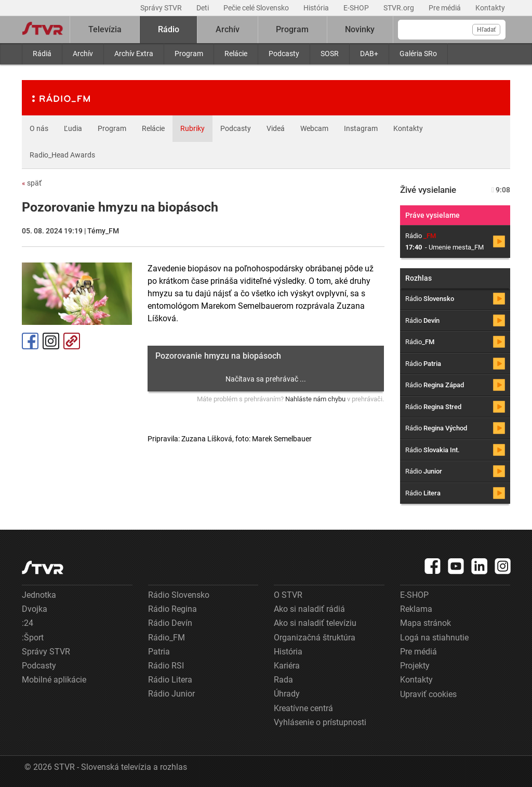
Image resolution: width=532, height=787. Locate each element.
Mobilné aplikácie (54, 680)
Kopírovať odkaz (72, 341)
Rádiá (42, 54)
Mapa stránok (425, 623)
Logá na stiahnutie (434, 638)
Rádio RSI (166, 666)
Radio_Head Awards (62, 155)
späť (32, 183)
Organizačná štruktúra (315, 638)
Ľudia (73, 128)
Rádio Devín (170, 623)
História (317, 8)
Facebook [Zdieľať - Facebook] (30, 341)
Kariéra (287, 666)
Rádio (169, 29)
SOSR (330, 54)
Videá (276, 128)
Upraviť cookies (428, 694)
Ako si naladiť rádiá (309, 609)
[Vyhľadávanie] (452, 30)
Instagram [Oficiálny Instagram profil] (51, 341)
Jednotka (39, 595)
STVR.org (400, 8)
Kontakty (490, 8)
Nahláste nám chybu (315, 399)
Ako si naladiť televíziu (315, 623)
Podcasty (284, 54)
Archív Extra (134, 54)
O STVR (288, 595)
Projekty (415, 666)
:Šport (33, 638)
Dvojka (35, 609)
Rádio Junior (171, 694)
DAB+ (369, 54)
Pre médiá (445, 8)
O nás (39, 128)
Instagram (361, 128)
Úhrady (287, 694)
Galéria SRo (418, 54)
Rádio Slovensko (179, 595)
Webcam (314, 128)
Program (189, 54)
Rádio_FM (167, 638)
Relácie (236, 54)
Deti (203, 8)
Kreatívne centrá (303, 708)
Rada (283, 680)
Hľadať (486, 30)
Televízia (105, 29)
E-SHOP (357, 8)
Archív (83, 54)
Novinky (360, 29)
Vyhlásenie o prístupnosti (320, 722)
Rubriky (192, 128)
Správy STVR (162, 8)
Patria (159, 652)
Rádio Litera (170, 680)
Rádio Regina (172, 609)
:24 (28, 623)
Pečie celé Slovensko (257, 8)
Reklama (416, 609)
